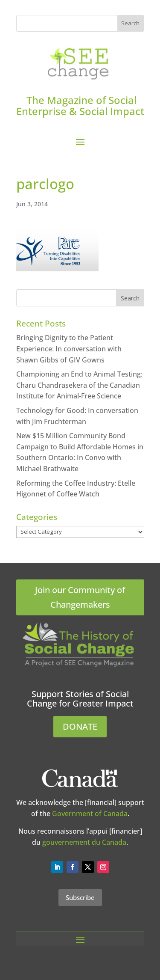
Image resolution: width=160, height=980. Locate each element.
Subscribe (80, 897)
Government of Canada (90, 814)
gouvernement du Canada (84, 842)
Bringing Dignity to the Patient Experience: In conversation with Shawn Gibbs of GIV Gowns (69, 349)
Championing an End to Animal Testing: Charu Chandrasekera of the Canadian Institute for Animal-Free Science (79, 385)
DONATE (80, 726)
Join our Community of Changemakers (80, 597)
